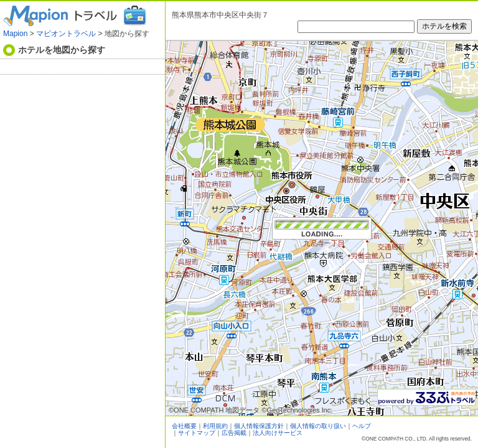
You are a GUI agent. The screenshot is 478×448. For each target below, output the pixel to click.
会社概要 (184, 426)
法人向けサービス (278, 433)
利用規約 (215, 426)
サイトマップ (197, 433)
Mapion (15, 34)
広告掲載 (234, 433)
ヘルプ (362, 426)
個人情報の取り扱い (318, 426)
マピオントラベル (66, 34)
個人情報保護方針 (259, 426)
